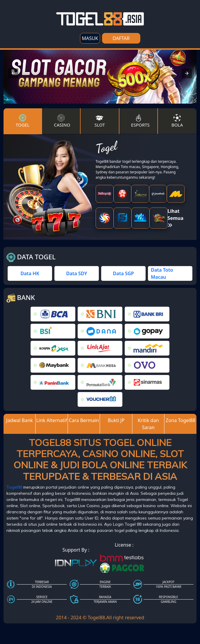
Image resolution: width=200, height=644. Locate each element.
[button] (13, 73)
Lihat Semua (176, 218)
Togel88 (14, 487)
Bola (177, 121)
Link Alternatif (52, 420)
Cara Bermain (84, 420)
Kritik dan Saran (148, 424)
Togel (22, 121)
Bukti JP (116, 420)
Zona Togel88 (180, 420)
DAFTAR (121, 38)
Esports (140, 121)
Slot (100, 121)
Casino (62, 121)
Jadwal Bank (20, 420)
